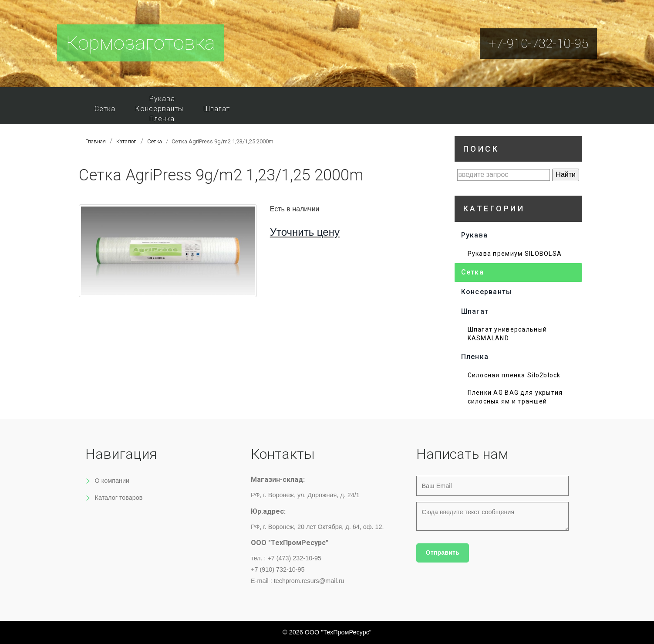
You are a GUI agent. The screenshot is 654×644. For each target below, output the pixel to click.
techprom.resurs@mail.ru (309, 581)
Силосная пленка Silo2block (514, 375)
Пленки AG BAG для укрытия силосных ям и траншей (515, 397)
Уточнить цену (305, 232)
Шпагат (217, 109)
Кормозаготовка (140, 43)
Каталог (126, 141)
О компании (112, 481)
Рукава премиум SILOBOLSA (515, 254)
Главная (96, 141)
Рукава (162, 99)
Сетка (105, 109)
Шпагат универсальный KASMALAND (507, 334)
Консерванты (159, 109)
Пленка (162, 119)
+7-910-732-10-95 (538, 43)
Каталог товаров (119, 498)
